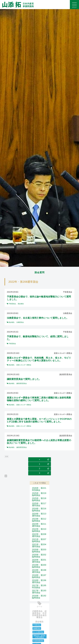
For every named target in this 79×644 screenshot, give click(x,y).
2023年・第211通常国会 (39, 525)
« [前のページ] (39, 459)
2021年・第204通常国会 (39, 545)
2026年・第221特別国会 (39, 489)
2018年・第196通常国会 (39, 581)
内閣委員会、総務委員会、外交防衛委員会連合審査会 (39, 614)
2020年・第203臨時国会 (39, 551)
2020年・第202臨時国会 (39, 556)
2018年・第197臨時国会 (39, 576)
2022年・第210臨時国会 (39, 530)
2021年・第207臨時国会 (39, 540)
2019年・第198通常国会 (39, 571)
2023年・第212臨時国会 (39, 520)
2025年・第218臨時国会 (39, 499)
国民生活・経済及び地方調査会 (39, 636)
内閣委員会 (37, 628)
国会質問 (40, 272)
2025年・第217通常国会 (39, 504)
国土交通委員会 (38, 632)
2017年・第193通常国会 (39, 592)
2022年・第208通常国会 (39, 535)
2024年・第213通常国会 (39, 515)
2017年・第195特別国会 (39, 586)
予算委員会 (37, 625)
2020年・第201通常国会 (39, 561)
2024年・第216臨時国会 (39, 510)
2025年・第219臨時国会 (39, 494)
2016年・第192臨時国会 (39, 597)
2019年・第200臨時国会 (39, 566)
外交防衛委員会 (38, 641)
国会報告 (39, 622)
